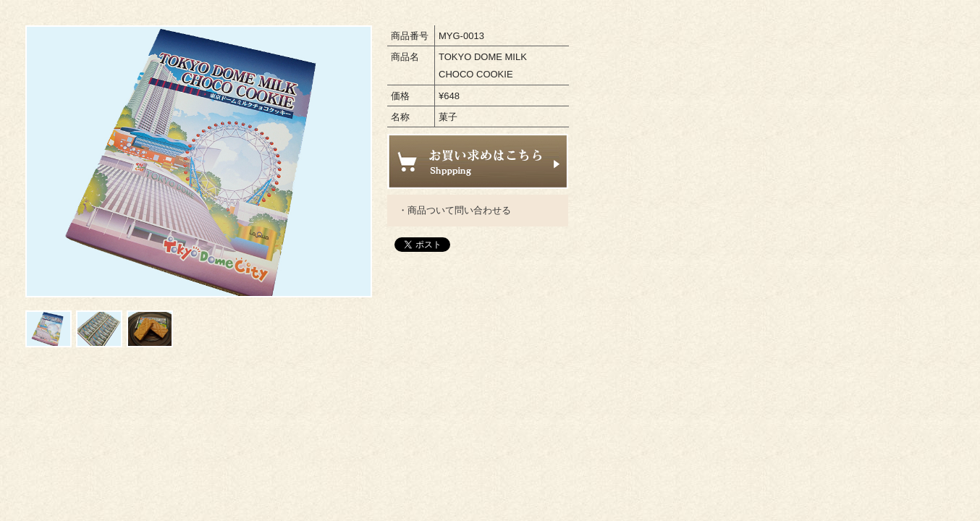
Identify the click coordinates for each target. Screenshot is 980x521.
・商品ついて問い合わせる (455, 210)
